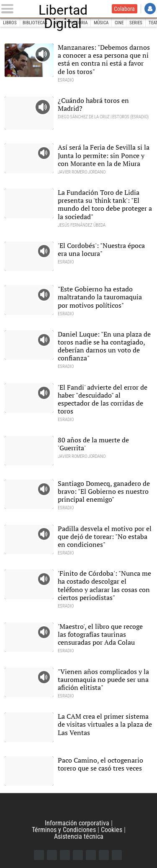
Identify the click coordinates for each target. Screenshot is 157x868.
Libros (10, 23)
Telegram (104, 855)
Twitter (52, 855)
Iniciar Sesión (150, 9)
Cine (119, 23)
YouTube (78, 855)
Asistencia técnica (79, 836)
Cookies (112, 830)
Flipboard (91, 855)
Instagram (65, 855)
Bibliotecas (35, 23)
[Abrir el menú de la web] (9, 9)
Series (136, 23)
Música (101, 23)
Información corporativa (77, 823)
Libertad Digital (63, 9)
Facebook (39, 855)
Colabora (124, 9)
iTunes (117, 855)
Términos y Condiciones (64, 830)
